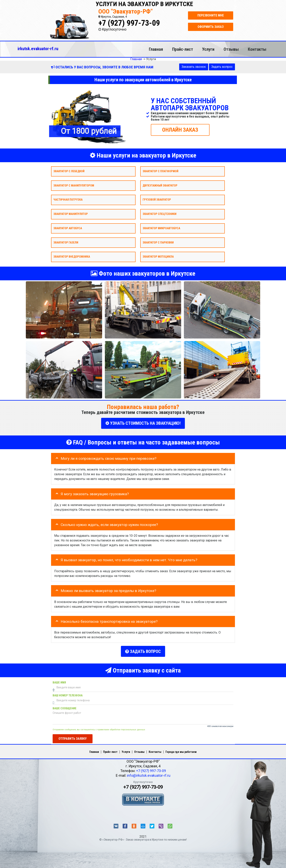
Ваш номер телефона (68, 695)
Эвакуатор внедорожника (72, 257)
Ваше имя (59, 682)
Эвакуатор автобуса (68, 228)
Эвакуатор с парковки (158, 242)
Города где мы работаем (181, 751)
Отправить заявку (73, 738)
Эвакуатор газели (66, 242)
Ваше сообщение (65, 708)
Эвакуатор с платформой (161, 171)
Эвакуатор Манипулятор (71, 214)
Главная (156, 49)
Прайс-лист (183, 49)
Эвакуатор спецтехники (160, 214)
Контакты (257, 49)
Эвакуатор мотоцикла (158, 257)
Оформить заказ (211, 27)
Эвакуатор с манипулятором (74, 185)
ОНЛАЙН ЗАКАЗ (180, 130)
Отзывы (231, 49)
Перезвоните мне (211, 15)
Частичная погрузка (68, 200)
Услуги (208, 49)
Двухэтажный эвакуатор (160, 185)
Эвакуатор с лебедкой (69, 171)
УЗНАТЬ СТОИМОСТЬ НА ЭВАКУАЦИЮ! (143, 423)
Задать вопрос (222, 67)
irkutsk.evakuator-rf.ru (38, 49)
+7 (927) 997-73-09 (129, 23)
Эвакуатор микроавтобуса (161, 228)
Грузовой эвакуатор (157, 200)
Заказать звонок (194, 67)
